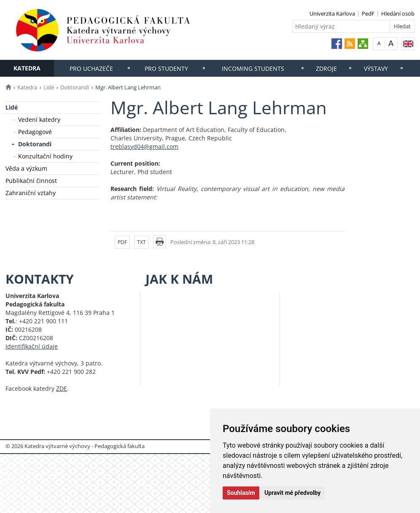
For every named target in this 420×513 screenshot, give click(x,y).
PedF (368, 13)
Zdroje (326, 68)
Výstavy (376, 68)
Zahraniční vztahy (31, 193)
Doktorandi (75, 87)
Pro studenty (166, 68)
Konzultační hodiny (45, 156)
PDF (122, 242)
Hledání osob (398, 13)
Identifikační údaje (32, 346)
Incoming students (253, 68)
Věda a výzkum (26, 168)
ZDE (62, 388)
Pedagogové (35, 132)
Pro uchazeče (91, 68)
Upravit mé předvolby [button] (292, 493)
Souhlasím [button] (241, 493)
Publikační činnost (31, 181)
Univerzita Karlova (332, 13)
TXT (141, 242)
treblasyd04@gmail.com (144, 146)
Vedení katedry (39, 120)
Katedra (27, 68)
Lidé (49, 87)
